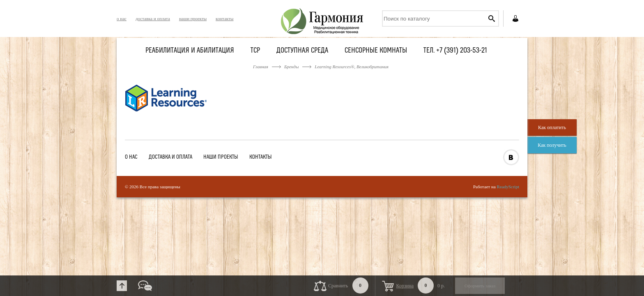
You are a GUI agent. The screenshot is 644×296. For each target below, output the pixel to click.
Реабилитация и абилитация (190, 51)
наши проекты (193, 18)
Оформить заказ (480, 286)
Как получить (552, 145)
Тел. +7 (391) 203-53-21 (455, 51)
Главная (261, 67)
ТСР (255, 51)
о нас (122, 18)
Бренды (291, 67)
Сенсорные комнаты (376, 51)
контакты (224, 18)
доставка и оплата (153, 18)
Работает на (496, 187)
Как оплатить (552, 127)
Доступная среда (302, 51)
